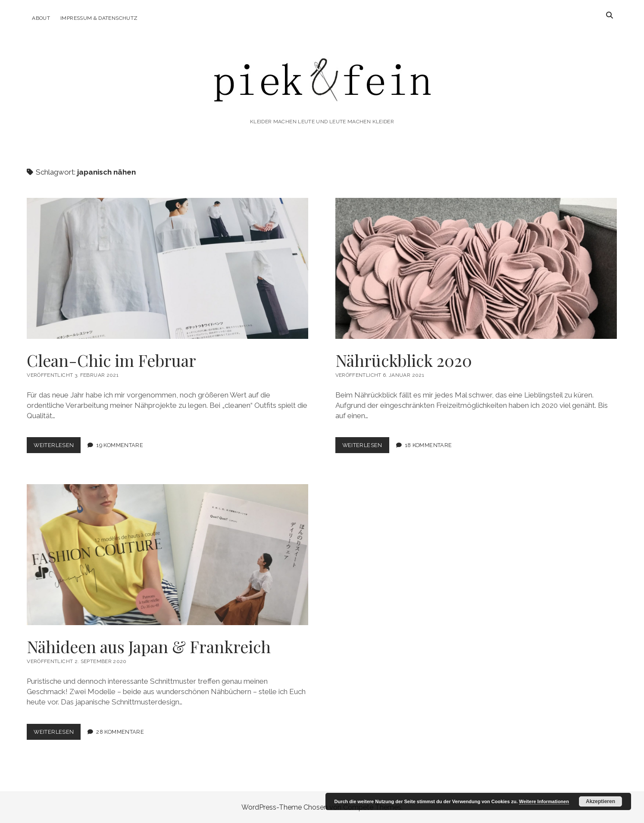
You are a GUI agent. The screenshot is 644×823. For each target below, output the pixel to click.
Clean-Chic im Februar (167, 268)
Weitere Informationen (544, 801)
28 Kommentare (120, 732)
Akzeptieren (600, 801)
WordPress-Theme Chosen (284, 807)
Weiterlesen (57, 447)
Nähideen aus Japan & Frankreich (167, 555)
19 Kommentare (120, 445)
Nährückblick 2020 (476, 268)
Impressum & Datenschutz (99, 18)
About (41, 18)
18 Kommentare (428, 445)
